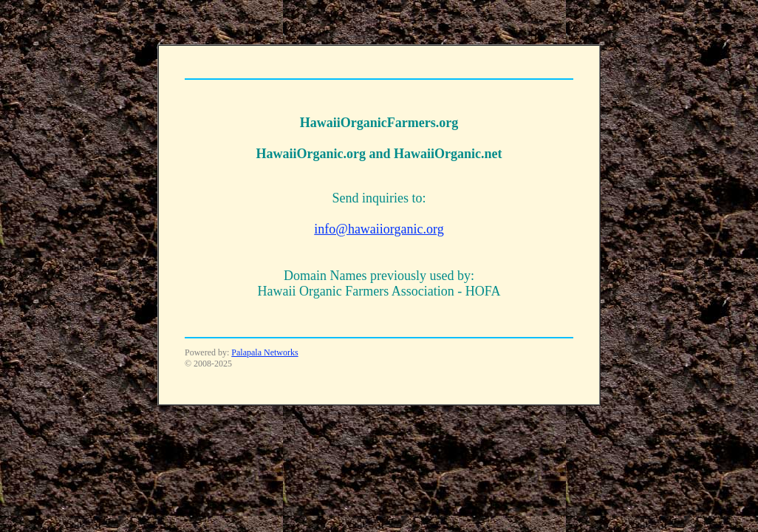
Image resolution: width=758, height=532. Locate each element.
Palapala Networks (264, 352)
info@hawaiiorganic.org (379, 229)
